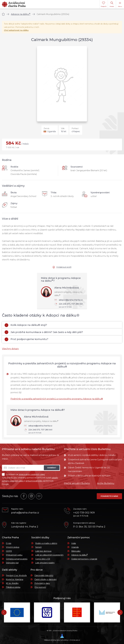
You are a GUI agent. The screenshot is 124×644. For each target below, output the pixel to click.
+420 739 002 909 (84, 513)
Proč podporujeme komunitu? (26, 339)
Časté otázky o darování (45, 579)
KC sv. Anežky (12, 583)
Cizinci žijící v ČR (43, 559)
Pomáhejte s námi (109, 496)
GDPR (9, 551)
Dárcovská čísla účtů (44, 575)
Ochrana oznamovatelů (17, 559)
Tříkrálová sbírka (13, 587)
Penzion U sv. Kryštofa (16, 575)
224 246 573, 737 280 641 (69, 306)
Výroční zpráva (13, 547)
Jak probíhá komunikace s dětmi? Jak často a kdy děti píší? (44, 332)
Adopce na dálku (21, 14)
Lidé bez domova (43, 551)
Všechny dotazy (10, 349)
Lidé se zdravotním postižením (49, 555)
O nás (9, 543)
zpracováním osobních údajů (32, 474)
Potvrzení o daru (42, 583)
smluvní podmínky (34, 481)
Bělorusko (76, 551)
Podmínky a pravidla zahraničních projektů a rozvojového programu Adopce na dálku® (57, 399)
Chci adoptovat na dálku (16, 30)
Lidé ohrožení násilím (45, 563)
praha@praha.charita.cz (25, 513)
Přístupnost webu (14, 555)
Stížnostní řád (12, 563)
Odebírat (52, 468)
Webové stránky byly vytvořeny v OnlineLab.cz (62, 637)
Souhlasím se (23, 474)
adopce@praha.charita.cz (69, 300)
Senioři (38, 547)
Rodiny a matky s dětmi (46, 543)
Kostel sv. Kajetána (15, 579)
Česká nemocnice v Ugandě (84, 559)
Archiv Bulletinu (106, 483)
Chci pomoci (40, 587)
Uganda (75, 547)
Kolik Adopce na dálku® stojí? (26, 325)
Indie (74, 543)
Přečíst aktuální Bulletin (77, 483)
